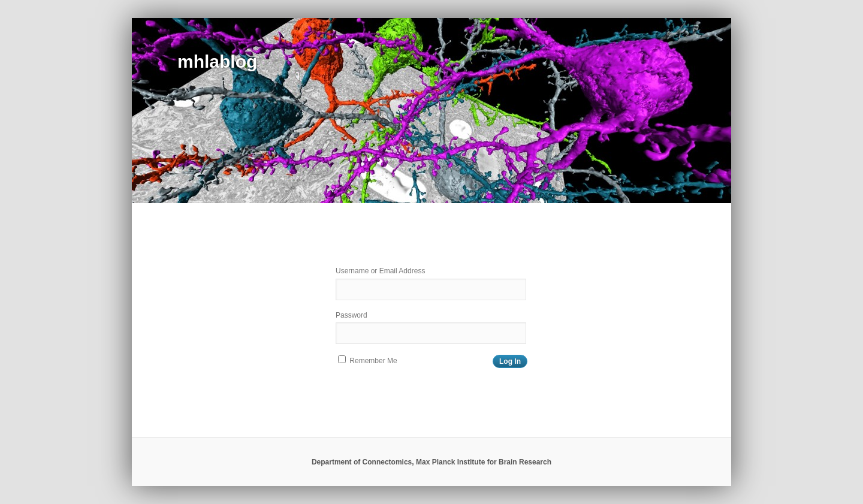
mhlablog (217, 61)
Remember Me (368, 360)
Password (351, 315)
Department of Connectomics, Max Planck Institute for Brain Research (431, 462)
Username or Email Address (380, 271)
